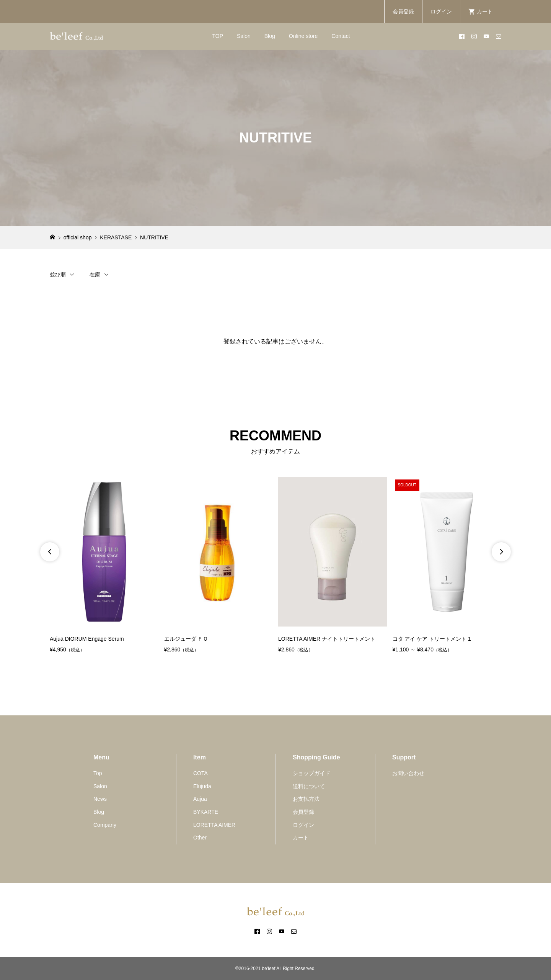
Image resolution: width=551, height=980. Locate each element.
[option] (104, 566)
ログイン (441, 11)
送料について (309, 786)
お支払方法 (306, 799)
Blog (270, 36)
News (100, 799)
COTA (201, 773)
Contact (341, 36)
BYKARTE (206, 812)
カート (301, 838)
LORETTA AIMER (214, 825)
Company (105, 825)
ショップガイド (311, 773)
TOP (218, 36)
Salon (244, 36)
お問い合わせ (408, 773)
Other (200, 838)
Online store (303, 36)
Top (98, 773)
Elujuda (202, 786)
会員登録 (403, 11)
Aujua (200, 799)
